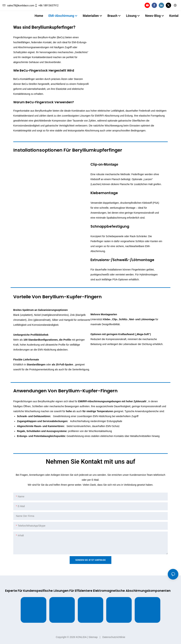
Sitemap (93, 637)
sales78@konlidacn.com (18, 5)
